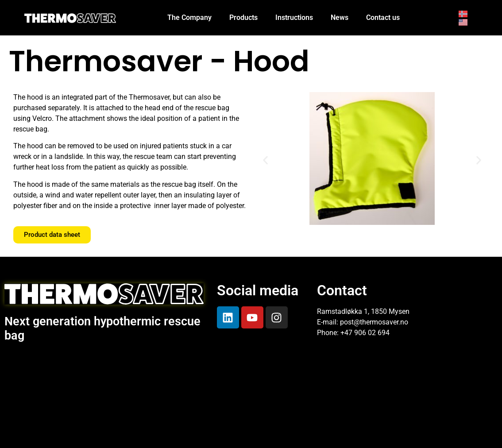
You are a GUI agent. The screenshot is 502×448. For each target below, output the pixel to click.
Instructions (294, 17)
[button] (265, 160)
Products (243, 17)
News (340, 17)
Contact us (383, 17)
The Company (189, 17)
